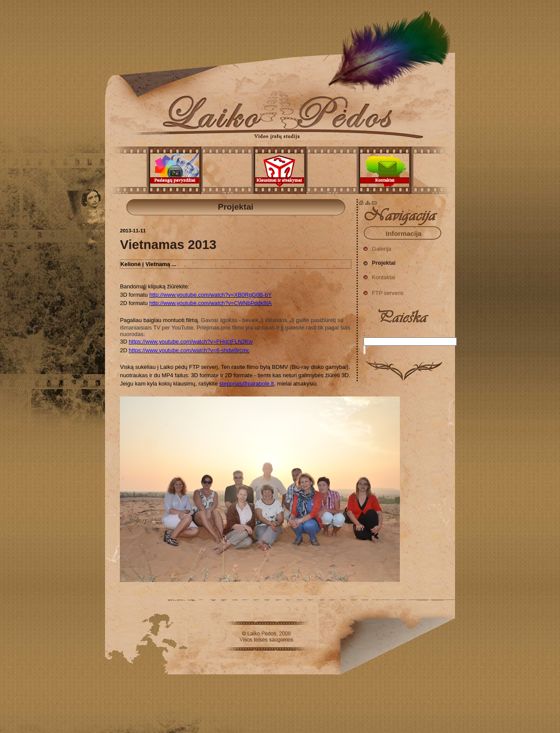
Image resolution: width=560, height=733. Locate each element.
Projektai (280, 70)
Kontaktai (380, 275)
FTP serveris (383, 291)
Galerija (377, 247)
